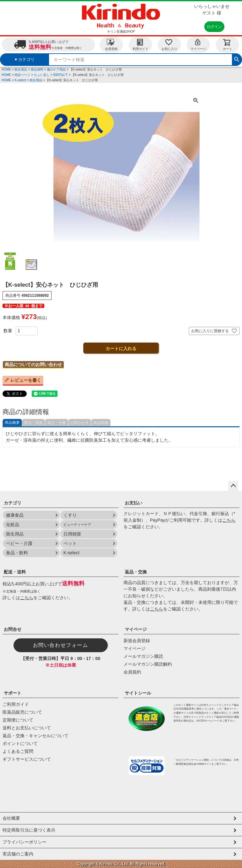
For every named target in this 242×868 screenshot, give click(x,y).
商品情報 (101, 423)
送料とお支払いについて (27, 728)
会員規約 (132, 672)
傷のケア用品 (56, 69)
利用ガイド (140, 44)
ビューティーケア (77, 525)
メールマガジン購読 (143, 656)
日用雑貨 (72, 534)
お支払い (134, 503)
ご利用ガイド (16, 704)
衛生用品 (21, 69)
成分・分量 (57, 423)
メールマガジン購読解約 (148, 664)
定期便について (18, 720)
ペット (70, 543)
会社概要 (11, 818)
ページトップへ (233, 486)
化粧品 (13, 525)
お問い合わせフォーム (61, 645)
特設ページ (22, 75)
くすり (70, 515)
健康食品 (15, 515)
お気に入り (169, 44)
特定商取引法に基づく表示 (29, 830)
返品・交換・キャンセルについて (36, 736)
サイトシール (138, 693)
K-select (20, 80)
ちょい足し (42, 75)
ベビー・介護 (19, 543)
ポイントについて (20, 743)
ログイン (214, 27)
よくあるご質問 (18, 751)
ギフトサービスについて (27, 759)
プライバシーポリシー (25, 842)
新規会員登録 (137, 641)
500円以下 (60, 75)
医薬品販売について (22, 712)
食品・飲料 (17, 553)
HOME (6, 69)
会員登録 (111, 44)
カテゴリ (13, 503)
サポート (13, 693)
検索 (237, 59)
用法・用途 (33, 423)
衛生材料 (37, 69)
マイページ (198, 44)
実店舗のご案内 (18, 854)
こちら (229, 520)
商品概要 (12, 423)
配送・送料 (15, 572)
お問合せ (13, 629)
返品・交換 (136, 572)
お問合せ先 (80, 423)
